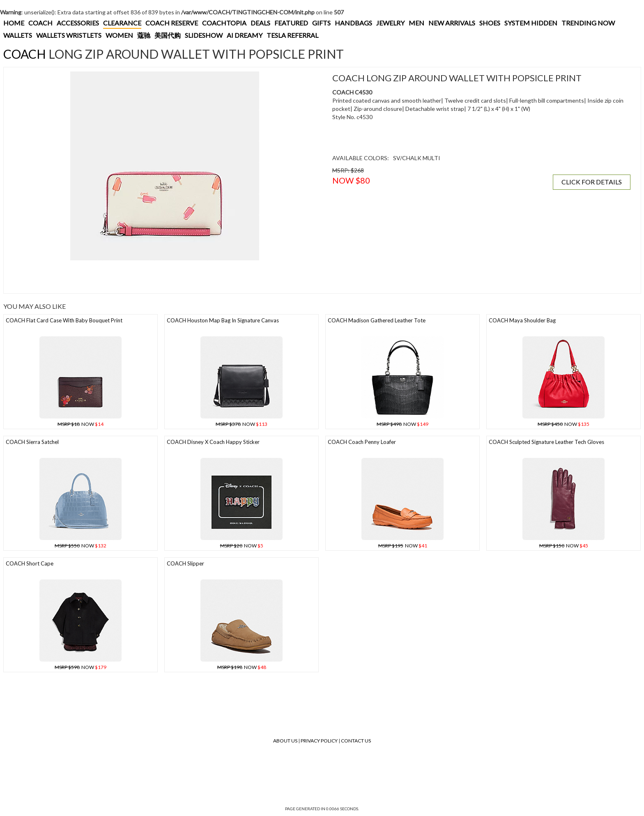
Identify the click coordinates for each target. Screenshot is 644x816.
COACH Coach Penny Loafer (362, 442)
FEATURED (291, 23)
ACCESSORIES (78, 23)
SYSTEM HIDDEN (531, 23)
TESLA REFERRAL (292, 35)
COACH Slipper (185, 563)
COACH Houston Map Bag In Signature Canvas (223, 320)
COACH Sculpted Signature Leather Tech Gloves (546, 442)
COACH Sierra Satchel (32, 442)
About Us (285, 741)
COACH (40, 23)
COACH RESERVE (172, 23)
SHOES (490, 23)
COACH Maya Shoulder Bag (522, 320)
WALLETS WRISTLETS (69, 35)
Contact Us (356, 741)
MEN (416, 23)
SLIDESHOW (204, 35)
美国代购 (168, 35)
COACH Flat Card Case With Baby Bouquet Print (64, 320)
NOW (80, 424)
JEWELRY (390, 23)
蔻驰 (144, 35)
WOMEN (119, 35)
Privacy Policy (319, 741)
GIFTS (321, 23)
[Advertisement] (158, 277)
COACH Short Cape (30, 563)
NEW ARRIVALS (452, 23)
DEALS (260, 23)
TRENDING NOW (588, 23)
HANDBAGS (353, 23)
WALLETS (18, 35)
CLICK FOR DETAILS (592, 182)
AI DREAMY (245, 35)
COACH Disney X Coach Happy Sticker (213, 442)
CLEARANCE (122, 23)
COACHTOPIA (224, 23)
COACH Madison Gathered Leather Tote (377, 320)
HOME (14, 23)
